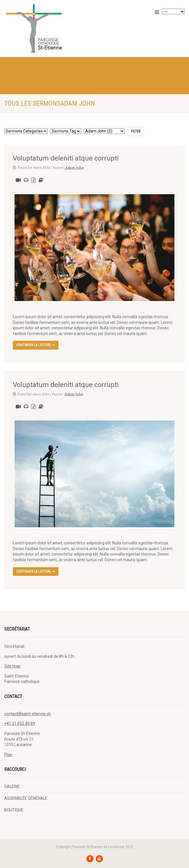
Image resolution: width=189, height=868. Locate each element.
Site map (12, 666)
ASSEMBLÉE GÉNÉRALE (26, 798)
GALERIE (12, 787)
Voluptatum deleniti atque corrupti (66, 158)
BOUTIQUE (14, 810)
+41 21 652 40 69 (20, 723)
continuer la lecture (36, 345)
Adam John (74, 168)
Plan (8, 755)
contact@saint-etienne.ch (28, 714)
